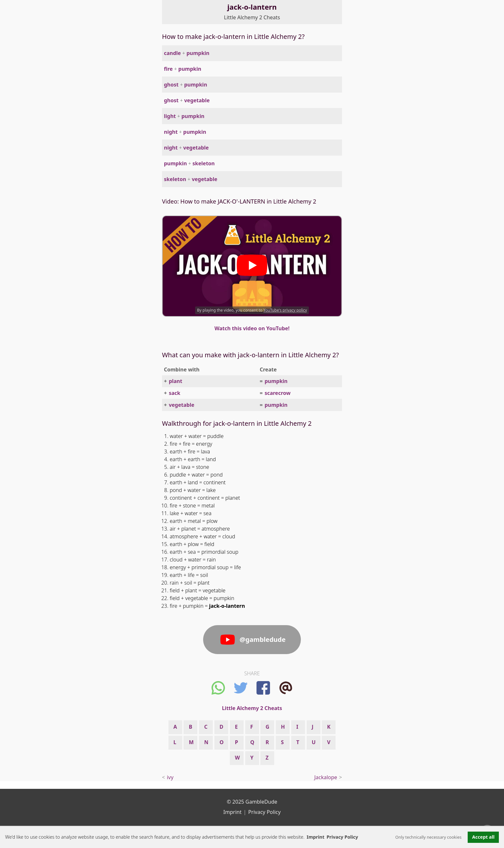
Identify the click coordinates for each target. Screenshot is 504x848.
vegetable (197, 100)
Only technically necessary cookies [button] (428, 837)
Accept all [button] (483, 837)
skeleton (204, 163)
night (171, 132)
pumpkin (198, 53)
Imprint (315, 837)
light (170, 116)
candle (172, 53)
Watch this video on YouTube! (252, 328)
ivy (170, 777)
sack (175, 393)
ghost (171, 85)
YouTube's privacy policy (285, 310)
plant (175, 381)
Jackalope (326, 777)
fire (168, 69)
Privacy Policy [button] (342, 837)
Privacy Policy (264, 812)
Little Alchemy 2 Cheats (252, 17)
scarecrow (278, 393)
